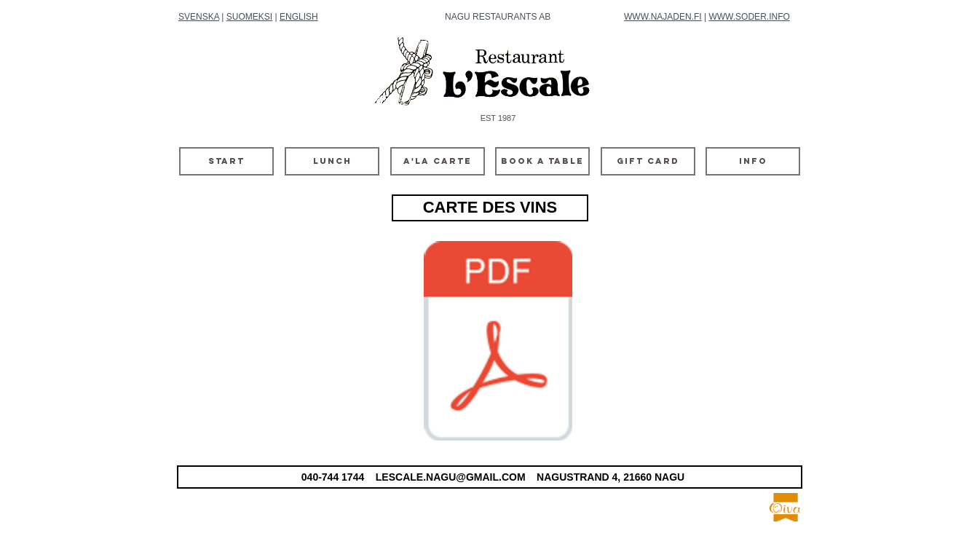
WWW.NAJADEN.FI (663, 17)
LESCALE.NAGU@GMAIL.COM (451, 477)
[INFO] (753, 161)
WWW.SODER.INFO (749, 17)
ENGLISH (299, 17)
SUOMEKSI (249, 17)
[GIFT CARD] (648, 161)
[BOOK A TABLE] (542, 161)
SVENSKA (199, 17)
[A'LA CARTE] (438, 161)
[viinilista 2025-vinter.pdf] (498, 343)
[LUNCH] (332, 161)
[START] (226, 161)
